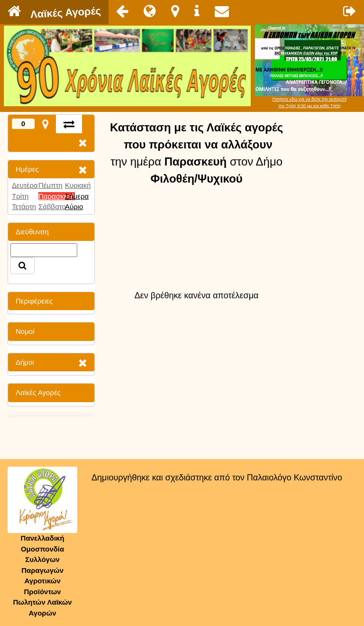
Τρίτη (20, 196)
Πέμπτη (50, 185)
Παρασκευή (57, 196)
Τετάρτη (24, 207)
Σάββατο (52, 207)
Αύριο (74, 207)
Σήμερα (77, 196)
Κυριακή (78, 185)
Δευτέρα (25, 185)
